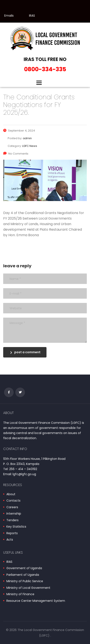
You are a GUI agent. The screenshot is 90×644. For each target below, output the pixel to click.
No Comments (16, 154)
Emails (9, 16)
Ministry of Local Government (28, 588)
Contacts (13, 501)
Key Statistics (16, 527)
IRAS (32, 16)
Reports (12, 533)
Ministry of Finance (20, 594)
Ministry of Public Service (25, 581)
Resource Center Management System (36, 601)
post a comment (25, 352)
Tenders (12, 520)
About (11, 494)
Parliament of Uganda (23, 575)
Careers (12, 507)
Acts (10, 540)
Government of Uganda (24, 568)
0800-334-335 (45, 69)
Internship (14, 514)
